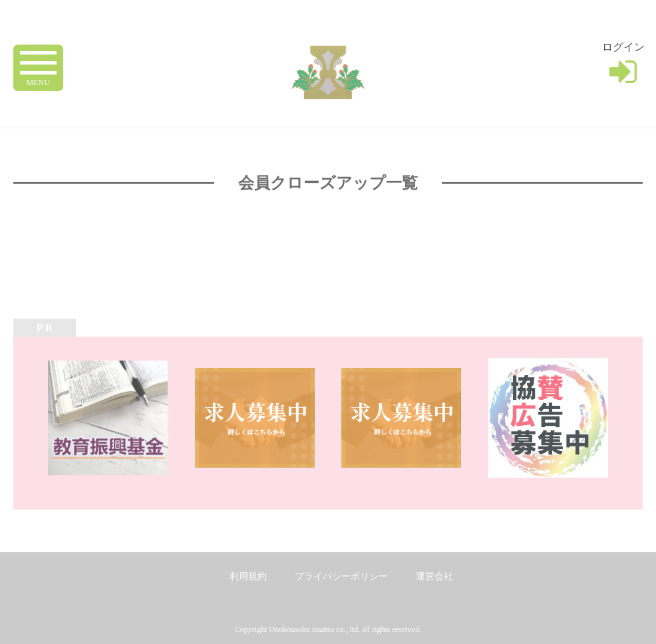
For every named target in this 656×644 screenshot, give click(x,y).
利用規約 (248, 576)
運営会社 (434, 576)
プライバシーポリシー (341, 576)
